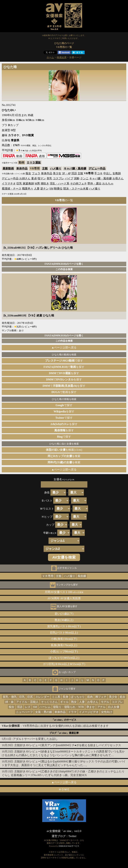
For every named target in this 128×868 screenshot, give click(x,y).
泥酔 (77, 178)
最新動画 (8, 168)
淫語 (74, 173)
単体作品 (22, 168)
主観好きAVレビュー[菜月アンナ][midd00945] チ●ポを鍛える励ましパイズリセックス (68, 745)
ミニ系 (56, 697)
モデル (105, 702)
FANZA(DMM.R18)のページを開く (64, 264)
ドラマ (72, 712)
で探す (64, 361)
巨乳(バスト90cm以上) (64, 633)
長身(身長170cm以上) (64, 645)
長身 (65, 697)
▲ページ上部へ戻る (64, 347)
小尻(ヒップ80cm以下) (64, 651)
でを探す (64, 367)
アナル (101, 707)
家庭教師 (28, 183)
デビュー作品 (97, 168)
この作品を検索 (64, 269)
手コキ (98, 173)
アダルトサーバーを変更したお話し (35, 739)
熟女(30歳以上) (64, 620)
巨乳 (19, 183)
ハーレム (45, 707)
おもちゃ (108, 183)
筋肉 (90, 697)
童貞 (34, 178)
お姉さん (25, 178)
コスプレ (58, 178)
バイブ (69, 178)
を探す (64, 411)
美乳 (49, 178)
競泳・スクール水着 (76, 189)
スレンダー (42, 697)
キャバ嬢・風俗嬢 (75, 168)
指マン (42, 178)
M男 (37, 183)
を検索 (64, 456)
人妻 (37, 189)
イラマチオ (9, 183)
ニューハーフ (24, 712)
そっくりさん (49, 702)
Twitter (72, 836)
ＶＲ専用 (48, 576)
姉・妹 (9, 702)
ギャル (64, 702)
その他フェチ (78, 183)
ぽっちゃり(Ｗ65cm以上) (64, 658)
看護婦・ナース (12, 189)
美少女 (57, 173)
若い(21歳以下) (64, 614)
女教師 (117, 173)
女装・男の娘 (44, 712)
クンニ (84, 178)
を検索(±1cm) (64, 450)
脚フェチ (101, 697)
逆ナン (44, 189)
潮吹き (45, 183)
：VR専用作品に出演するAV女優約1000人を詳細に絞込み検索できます (55, 726)
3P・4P (66, 173)
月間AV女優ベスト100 (64, 592)
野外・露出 (95, 183)
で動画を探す (64, 392)
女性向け (107, 712)
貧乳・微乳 (10, 697)
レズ (28, 707)
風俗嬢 (82, 576)
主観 (45, 168)
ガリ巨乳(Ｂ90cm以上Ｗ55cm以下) (64, 664)
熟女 (74, 702)
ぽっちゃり (78, 697)
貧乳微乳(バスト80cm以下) (64, 626)
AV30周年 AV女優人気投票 (64, 598)
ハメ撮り (56, 168)
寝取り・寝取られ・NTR (68, 707)
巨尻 (30, 697)
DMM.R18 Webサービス (69, 846)
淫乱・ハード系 (60, 183)
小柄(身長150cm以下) (64, 639)
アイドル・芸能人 (27, 702)
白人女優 (114, 707)
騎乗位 (58, 189)
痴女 (28, 173)
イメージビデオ (89, 712)
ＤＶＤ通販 (34, 162)
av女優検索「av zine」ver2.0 (64, 831)
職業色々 (28, 189)
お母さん (118, 178)
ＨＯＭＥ (64, 789)
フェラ (36, 173)
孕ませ (91, 707)
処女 (123, 697)
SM (51, 189)
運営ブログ (59, 836)
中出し (108, 173)
